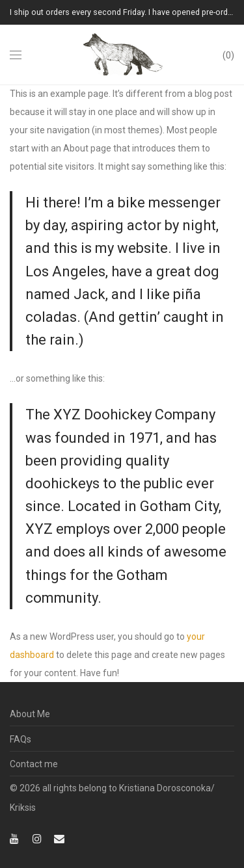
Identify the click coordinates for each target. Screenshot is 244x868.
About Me (30, 714)
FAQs (20, 739)
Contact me (34, 764)
